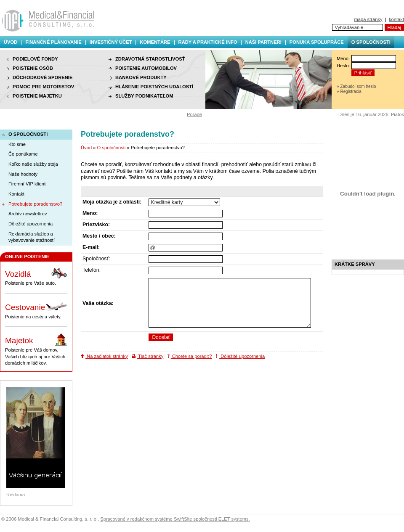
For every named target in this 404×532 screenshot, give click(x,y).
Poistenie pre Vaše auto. (36, 276)
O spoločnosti (371, 42)
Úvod (11, 42)
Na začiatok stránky (104, 356)
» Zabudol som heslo (356, 86)
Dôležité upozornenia (240, 356)
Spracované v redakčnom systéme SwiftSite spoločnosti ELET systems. (175, 519)
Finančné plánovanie (53, 42)
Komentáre (155, 42)
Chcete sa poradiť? (190, 356)
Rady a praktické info (208, 42)
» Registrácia (349, 91)
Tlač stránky (148, 356)
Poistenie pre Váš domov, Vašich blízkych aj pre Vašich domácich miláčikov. (36, 349)
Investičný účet (111, 42)
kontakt (396, 19)
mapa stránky (368, 19)
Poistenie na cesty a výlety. (36, 310)
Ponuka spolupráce (317, 42)
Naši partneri (263, 42)
